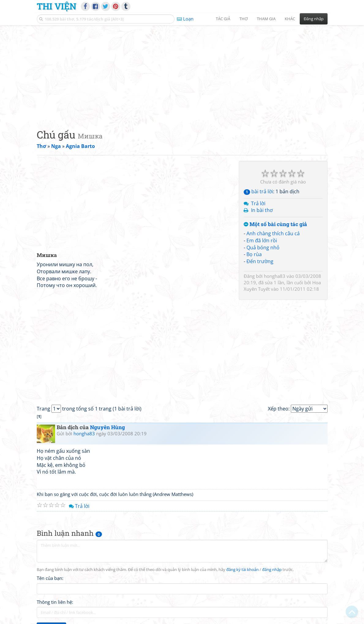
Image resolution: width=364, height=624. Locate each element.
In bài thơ (262, 210)
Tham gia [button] (266, 19)
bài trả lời (258, 191)
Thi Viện (56, 6)
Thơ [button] (244, 19)
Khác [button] (290, 19)
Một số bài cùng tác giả (275, 224)
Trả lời (258, 203)
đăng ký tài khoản (242, 570)
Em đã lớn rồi (262, 240)
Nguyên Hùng (107, 427)
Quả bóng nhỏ (263, 248)
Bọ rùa (254, 254)
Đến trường (260, 261)
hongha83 (275, 276)
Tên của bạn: (50, 578)
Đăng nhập (314, 19)
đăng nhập (272, 570)
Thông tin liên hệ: (55, 602)
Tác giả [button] (223, 19)
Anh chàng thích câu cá (273, 233)
